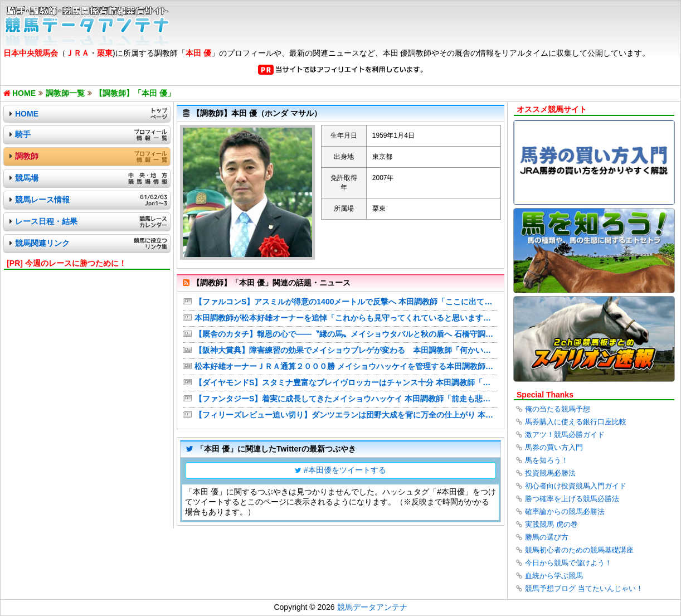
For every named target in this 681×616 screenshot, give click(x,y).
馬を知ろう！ (547, 460)
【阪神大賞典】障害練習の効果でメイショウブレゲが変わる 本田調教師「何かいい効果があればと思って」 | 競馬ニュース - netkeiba (346, 350)
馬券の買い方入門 (554, 447)
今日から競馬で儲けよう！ (568, 563)
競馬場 (27, 178)
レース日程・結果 (46, 221)
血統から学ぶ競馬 (554, 576)
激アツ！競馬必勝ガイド (565, 435)
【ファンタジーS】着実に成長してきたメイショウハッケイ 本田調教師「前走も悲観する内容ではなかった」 (346, 399)
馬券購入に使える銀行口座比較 (576, 422)
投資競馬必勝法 (550, 473)
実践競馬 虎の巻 (551, 524)
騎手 (23, 134)
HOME (27, 114)
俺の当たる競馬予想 (558, 409)
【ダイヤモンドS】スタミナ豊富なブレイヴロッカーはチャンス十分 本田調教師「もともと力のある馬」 (346, 382)
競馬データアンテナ (372, 607)
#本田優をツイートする (345, 470)
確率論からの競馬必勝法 (565, 511)
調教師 (27, 156)
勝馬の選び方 (547, 537)
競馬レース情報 (42, 200)
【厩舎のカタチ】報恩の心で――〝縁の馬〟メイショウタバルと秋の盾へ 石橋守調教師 (346, 334)
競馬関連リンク (42, 243)
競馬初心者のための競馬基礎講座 (579, 550)
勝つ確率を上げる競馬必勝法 (572, 499)
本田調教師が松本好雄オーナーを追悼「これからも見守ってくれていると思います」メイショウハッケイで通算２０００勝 (346, 318)
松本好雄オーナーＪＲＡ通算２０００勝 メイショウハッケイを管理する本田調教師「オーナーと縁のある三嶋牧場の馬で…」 (346, 366)
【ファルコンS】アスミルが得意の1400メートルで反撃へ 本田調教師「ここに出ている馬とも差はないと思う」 (346, 302)
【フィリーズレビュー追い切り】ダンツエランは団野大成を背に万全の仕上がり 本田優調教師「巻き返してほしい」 (346, 415)
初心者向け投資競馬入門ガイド (576, 486)
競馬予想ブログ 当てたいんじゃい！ (584, 588)
